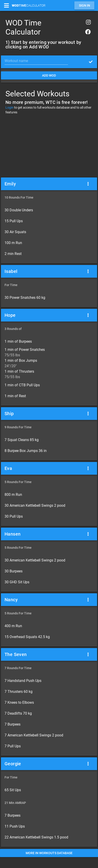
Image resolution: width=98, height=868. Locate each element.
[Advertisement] (49, 146)
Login (9, 107)
